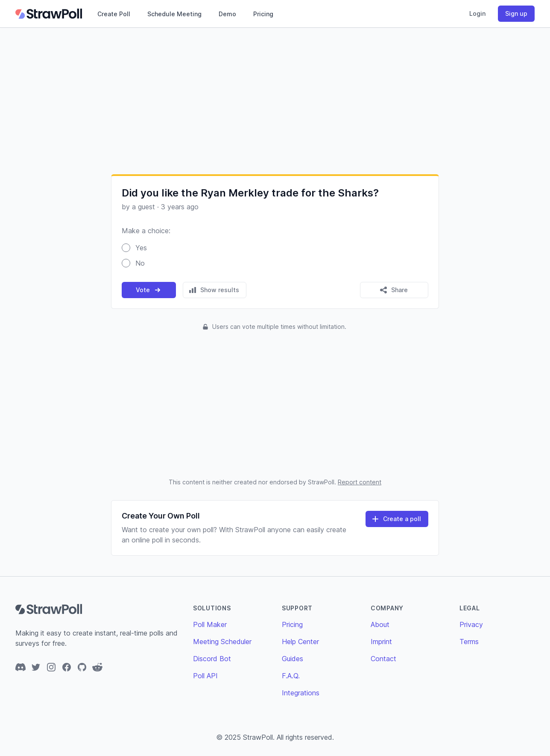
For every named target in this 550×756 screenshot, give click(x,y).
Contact (383, 659)
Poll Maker (210, 624)
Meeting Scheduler (222, 642)
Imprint (381, 642)
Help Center (300, 642)
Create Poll (114, 14)
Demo (227, 14)
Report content (360, 482)
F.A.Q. (291, 676)
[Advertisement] (275, 101)
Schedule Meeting (174, 14)
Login (477, 13)
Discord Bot (212, 659)
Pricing (263, 14)
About (380, 624)
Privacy (471, 624)
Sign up (516, 13)
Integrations (301, 693)
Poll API (205, 676)
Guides (293, 659)
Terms (469, 642)
